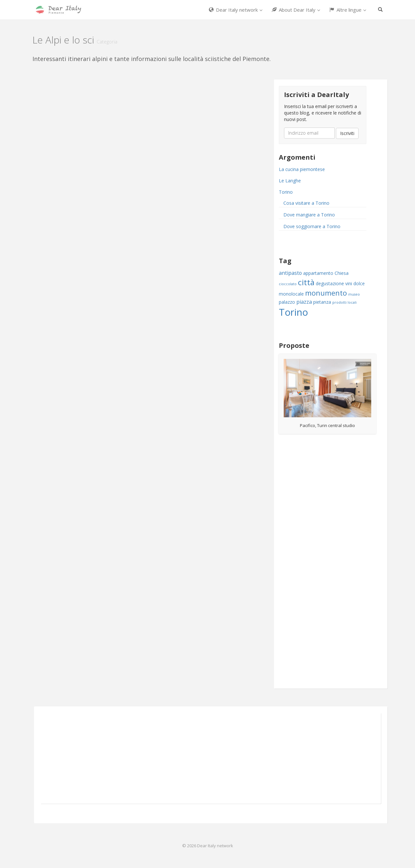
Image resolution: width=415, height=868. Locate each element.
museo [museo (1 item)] (354, 294)
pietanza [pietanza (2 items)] (322, 302)
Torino (286, 192)
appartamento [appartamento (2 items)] (318, 273)
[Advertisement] (323, 562)
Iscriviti (347, 133)
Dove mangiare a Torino (309, 215)
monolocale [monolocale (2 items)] (291, 294)
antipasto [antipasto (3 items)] (290, 273)
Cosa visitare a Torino (306, 203)
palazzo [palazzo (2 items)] (287, 302)
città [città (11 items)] (306, 282)
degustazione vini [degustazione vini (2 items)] (334, 283)
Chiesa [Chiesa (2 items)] (342, 273)
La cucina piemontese (302, 169)
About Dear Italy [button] (296, 10)
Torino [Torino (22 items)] (293, 312)
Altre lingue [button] (348, 10)
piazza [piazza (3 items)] (304, 302)
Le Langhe (290, 181)
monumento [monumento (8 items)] (326, 293)
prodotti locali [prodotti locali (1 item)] (344, 302)
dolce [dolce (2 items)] (359, 283)
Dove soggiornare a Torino (312, 226)
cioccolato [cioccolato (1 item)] (288, 284)
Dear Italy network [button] (236, 10)
